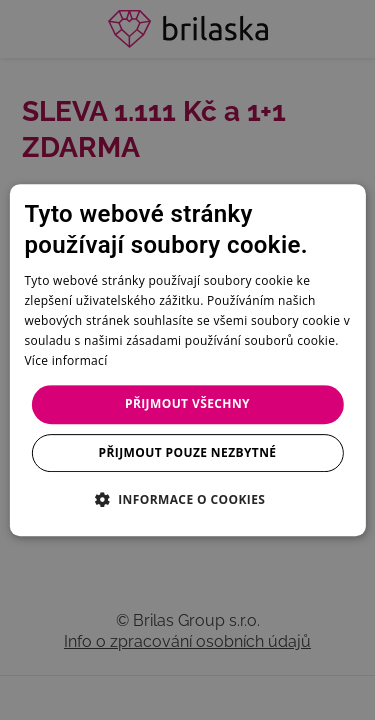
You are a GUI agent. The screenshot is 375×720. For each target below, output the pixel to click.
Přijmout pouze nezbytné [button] (188, 452)
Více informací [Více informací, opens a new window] (65, 360)
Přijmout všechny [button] (187, 403)
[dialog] (187, 360)
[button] (188, 499)
